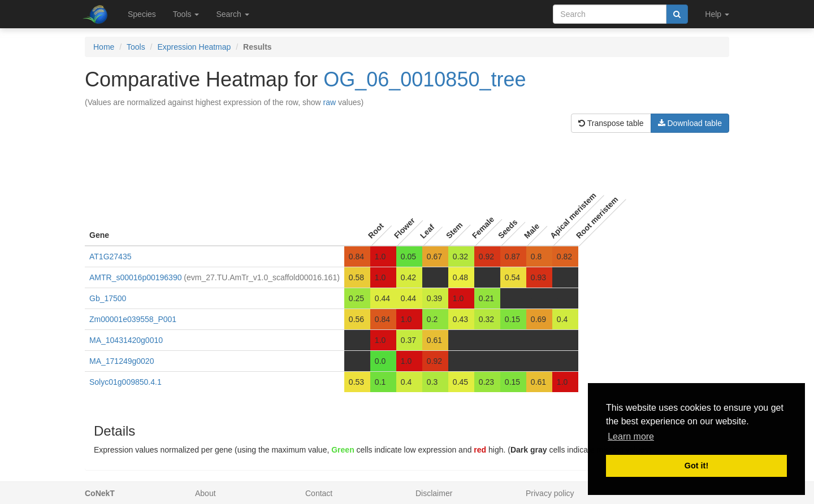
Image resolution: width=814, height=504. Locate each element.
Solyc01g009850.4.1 (125, 382)
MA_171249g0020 (122, 361)
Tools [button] (186, 14)
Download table (690, 123)
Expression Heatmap (194, 47)
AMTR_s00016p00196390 (135, 277)
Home (104, 47)
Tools (136, 47)
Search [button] (232, 14)
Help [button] (717, 14)
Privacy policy (550, 493)
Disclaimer (434, 493)
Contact (319, 493)
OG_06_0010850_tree (425, 79)
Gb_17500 (108, 298)
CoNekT (100, 493)
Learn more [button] (631, 436)
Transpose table (611, 123)
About (205, 493)
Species (142, 14)
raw (330, 102)
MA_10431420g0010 (126, 340)
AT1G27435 (110, 257)
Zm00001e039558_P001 (133, 319)
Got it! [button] (696, 466)
